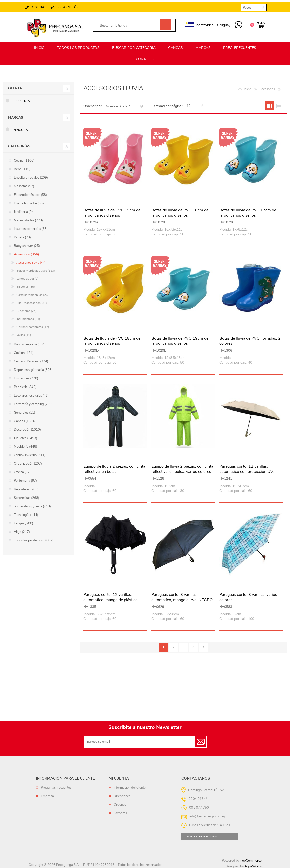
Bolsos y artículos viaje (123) (36, 268)
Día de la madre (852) (30, 201)
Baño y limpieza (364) (30, 342)
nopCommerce (251, 858)
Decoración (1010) (27, 427)
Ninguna (21, 128)
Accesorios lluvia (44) (31, 260)
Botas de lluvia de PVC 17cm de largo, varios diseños (248, 211)
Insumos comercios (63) (31, 227)
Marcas (16, 115)
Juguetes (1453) (25, 436)
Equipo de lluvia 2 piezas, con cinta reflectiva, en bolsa (114, 467)
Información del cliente (130, 785)
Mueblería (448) (25, 444)
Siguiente (203, 645)
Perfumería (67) (25, 478)
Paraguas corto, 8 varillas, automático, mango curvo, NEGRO (182, 595)
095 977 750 (233, 23)
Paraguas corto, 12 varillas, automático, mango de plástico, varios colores (111, 598)
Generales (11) (24, 410)
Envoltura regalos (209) (31, 175)
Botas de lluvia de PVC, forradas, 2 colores (250, 339)
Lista (279, 103)
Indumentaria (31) (28, 317)
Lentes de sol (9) (27, 276)
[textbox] (129, 24)
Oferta (15, 86)
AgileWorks (253, 864)
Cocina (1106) (24, 158)
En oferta (22, 99)
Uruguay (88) (23, 521)
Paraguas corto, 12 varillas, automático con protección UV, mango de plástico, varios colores (249, 469)
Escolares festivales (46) (31, 393)
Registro (43, 5)
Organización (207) (28, 461)
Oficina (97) (22, 470)
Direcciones (122, 794)
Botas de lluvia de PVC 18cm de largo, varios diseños (112, 339)
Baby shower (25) (27, 244)
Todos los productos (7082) (34, 538)
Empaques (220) (26, 376)
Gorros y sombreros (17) (33, 325)
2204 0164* (198, 797)
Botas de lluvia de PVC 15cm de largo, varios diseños (112, 211)
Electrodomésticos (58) (30, 192)
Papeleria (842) (25, 385)
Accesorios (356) (26, 252)
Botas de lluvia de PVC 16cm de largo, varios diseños (180, 211)
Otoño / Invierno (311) (30, 453)
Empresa (47, 794)
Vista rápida (116, 196)
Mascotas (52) (24, 184)
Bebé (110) (22, 167)
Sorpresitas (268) (26, 496)
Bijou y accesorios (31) (32, 301)
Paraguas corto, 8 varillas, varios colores (248, 595)
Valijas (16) (24, 333)
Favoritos (120, 811)
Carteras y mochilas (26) (32, 293)
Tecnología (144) (26, 513)
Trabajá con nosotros (200, 834)
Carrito (256, 23)
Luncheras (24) (26, 309)
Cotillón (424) (24, 351)
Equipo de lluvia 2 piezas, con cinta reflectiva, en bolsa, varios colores (182, 467)
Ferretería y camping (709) (33, 402)
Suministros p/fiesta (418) (32, 504)
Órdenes (120, 802)
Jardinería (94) (24, 210)
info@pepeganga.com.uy (208, 814)
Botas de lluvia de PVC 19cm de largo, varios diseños (180, 339)
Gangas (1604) (25, 419)
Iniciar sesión (73, 5)
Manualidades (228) (28, 218)
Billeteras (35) (26, 284)
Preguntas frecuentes (56, 785)
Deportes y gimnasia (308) (33, 368)
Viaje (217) (22, 530)
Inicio (248, 87)
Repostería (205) (26, 487)
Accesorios (267, 87)
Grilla (269, 103)
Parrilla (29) (22, 235)
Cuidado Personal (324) (31, 359)
